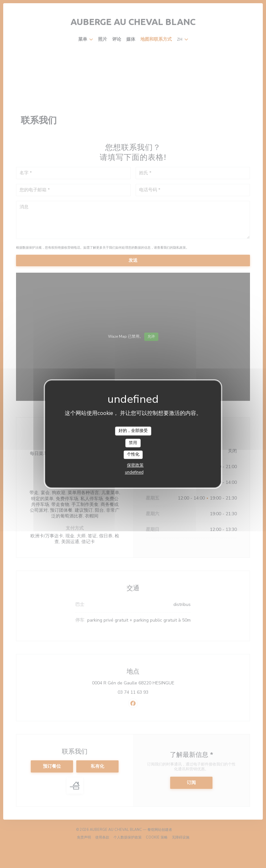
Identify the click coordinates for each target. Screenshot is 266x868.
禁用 (133, 443)
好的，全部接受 (133, 431)
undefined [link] (134, 472)
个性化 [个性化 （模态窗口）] (133, 455)
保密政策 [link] (135, 465)
